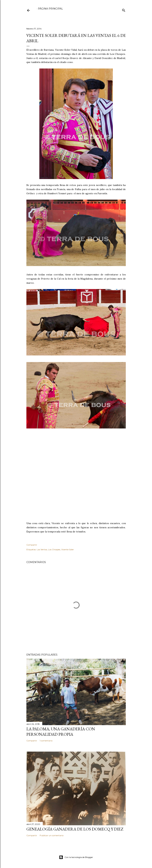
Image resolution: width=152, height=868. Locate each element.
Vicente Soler (68, 549)
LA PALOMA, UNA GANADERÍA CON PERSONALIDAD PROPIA (61, 732)
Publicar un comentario (52, 835)
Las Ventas (42, 549)
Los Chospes (54, 549)
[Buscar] (124, 10)
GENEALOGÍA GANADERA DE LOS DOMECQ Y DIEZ (75, 829)
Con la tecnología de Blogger (76, 857)
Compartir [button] (32, 545)
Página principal (50, 9)
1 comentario (46, 741)
